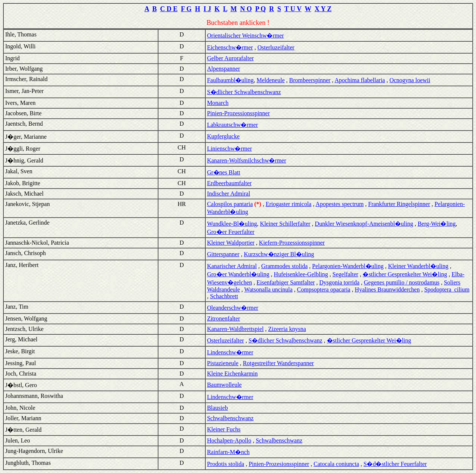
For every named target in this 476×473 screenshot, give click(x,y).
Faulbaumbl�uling (230, 80)
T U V (293, 9)
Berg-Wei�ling (437, 224)
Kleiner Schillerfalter (285, 224)
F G (186, 9)
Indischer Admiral (229, 194)
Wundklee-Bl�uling (232, 224)
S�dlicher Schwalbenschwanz (244, 92)
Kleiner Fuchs (224, 429)
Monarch (218, 103)
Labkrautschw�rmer (233, 125)
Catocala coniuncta (336, 464)
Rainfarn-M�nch (229, 452)
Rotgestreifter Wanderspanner (278, 363)
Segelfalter (345, 274)
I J (207, 9)
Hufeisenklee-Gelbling (301, 274)
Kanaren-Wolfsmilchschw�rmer (247, 160)
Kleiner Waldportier (231, 243)
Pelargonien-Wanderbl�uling (348, 266)
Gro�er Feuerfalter (231, 232)
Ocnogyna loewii (410, 80)
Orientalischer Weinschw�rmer (246, 36)
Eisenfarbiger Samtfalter (286, 282)
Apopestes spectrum (340, 204)
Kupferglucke (223, 136)
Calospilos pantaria (230, 204)
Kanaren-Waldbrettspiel (235, 329)
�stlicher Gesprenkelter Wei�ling (405, 274)
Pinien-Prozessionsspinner (239, 113)
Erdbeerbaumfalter (229, 183)
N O (246, 9)
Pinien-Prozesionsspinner (279, 464)
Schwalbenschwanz (230, 418)
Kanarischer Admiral (232, 266)
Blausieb (218, 408)
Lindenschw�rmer (230, 352)
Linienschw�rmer (230, 149)
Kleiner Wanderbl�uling (418, 266)
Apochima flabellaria (360, 80)
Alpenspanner (224, 69)
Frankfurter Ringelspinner (399, 204)
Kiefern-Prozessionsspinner (292, 243)
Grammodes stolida (284, 266)
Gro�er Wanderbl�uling (238, 274)
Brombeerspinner (310, 80)
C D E (169, 9)
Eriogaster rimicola (288, 204)
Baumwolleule (224, 385)
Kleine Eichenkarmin (232, 374)
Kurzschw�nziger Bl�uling (279, 254)
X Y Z (323, 9)
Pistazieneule (223, 363)
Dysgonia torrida (340, 282)
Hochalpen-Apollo (229, 440)
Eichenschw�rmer (230, 47)
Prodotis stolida (226, 464)
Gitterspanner (223, 254)
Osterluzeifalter (276, 47)
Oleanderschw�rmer (233, 308)
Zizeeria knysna (287, 329)
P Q (260, 9)
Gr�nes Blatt (224, 172)
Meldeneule (271, 80)
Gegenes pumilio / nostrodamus (402, 282)
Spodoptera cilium (447, 289)
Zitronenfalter (224, 318)
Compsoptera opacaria (324, 289)
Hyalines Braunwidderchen (387, 289)
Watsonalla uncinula (268, 289)
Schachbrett (224, 296)
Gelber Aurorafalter (231, 58)
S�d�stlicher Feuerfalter (395, 464)
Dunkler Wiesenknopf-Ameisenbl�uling (364, 224)
